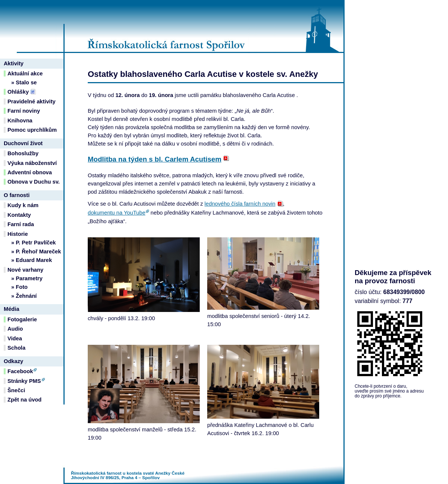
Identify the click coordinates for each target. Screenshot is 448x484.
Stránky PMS (24, 381)
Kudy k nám (23, 205)
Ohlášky (18, 92)
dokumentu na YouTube (116, 213)
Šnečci (16, 390)
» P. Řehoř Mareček (36, 252)
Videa (15, 338)
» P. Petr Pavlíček (34, 243)
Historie (18, 234)
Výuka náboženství (32, 163)
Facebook (20, 371)
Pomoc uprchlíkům (32, 130)
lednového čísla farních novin (240, 204)
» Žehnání (24, 296)
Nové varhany (25, 270)
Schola (16, 348)
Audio (15, 329)
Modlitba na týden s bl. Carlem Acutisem (155, 159)
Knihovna (20, 121)
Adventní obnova (30, 172)
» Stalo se (24, 82)
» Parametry (27, 278)
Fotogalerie (22, 319)
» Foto (19, 287)
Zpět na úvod (24, 400)
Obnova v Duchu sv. (34, 182)
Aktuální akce (25, 74)
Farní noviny (24, 111)
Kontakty (19, 215)
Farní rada (21, 224)
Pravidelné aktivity (32, 102)
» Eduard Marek (32, 260)
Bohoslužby (23, 153)
